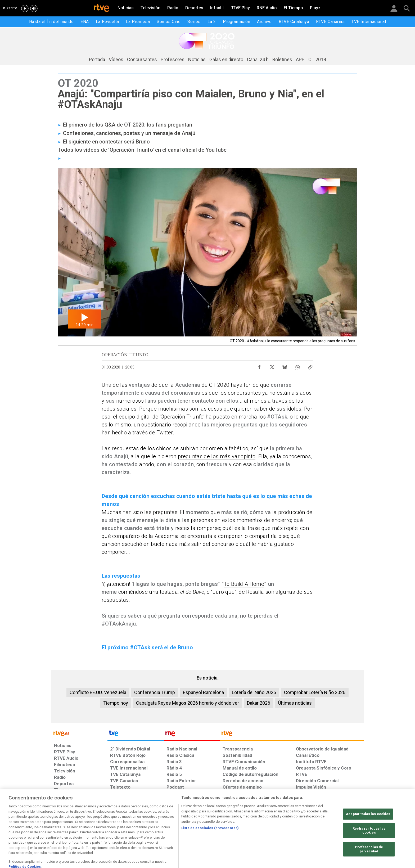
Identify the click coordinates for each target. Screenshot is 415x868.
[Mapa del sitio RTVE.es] (252, 822)
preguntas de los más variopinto (217, 456)
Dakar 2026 (259, 703)
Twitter (164, 433)
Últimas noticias (295, 703)
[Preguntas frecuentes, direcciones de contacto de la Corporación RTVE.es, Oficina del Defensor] (297, 822)
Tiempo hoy (116, 703)
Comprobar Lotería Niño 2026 (315, 692)
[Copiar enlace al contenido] (310, 366)
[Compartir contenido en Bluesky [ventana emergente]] (285, 366)
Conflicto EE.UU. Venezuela (98, 692)
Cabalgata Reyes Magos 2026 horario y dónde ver (188, 703)
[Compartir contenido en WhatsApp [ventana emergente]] (297, 366)
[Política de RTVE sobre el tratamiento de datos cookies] (163, 822)
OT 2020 (219, 385)
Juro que (224, 592)
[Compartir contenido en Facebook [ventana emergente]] (259, 366)
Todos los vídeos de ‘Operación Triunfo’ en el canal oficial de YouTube (142, 150)
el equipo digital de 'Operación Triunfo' (159, 417)
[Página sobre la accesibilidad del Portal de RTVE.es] (208, 822)
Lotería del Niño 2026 (254, 692)
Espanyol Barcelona (203, 692)
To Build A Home (244, 584)
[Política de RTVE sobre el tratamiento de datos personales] (118, 822)
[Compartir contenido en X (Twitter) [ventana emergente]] (272, 366)
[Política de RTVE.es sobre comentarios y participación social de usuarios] (341, 825)
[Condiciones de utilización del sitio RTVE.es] (74, 822)
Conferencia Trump (155, 692)
